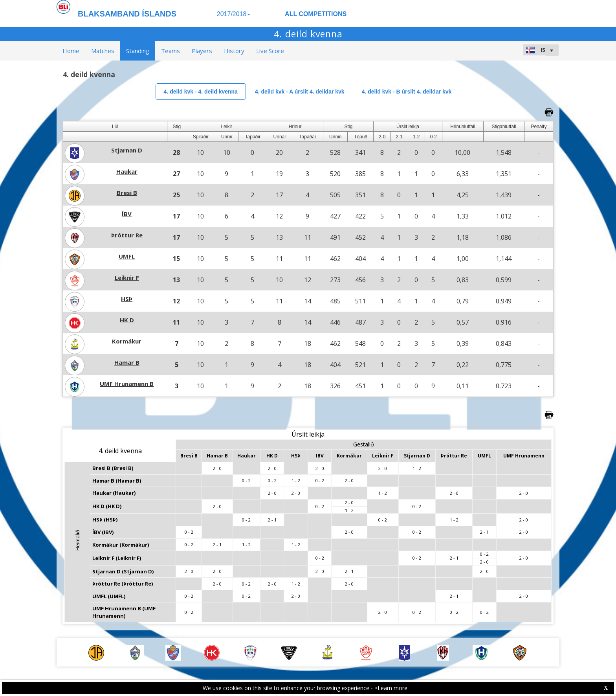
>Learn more (391, 688)
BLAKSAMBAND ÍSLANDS (127, 14)
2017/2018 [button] (234, 14)
